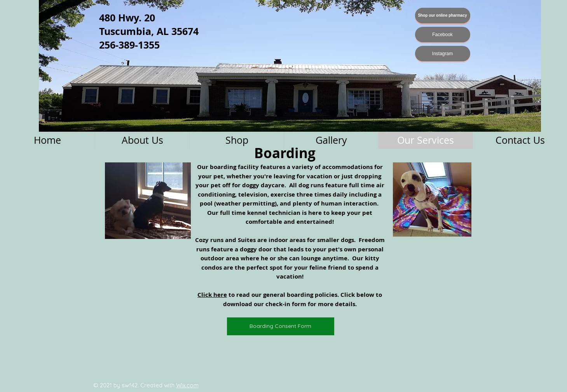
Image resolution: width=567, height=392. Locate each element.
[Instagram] (443, 54)
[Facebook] (443, 35)
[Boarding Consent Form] (281, 326)
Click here (212, 295)
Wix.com (187, 385)
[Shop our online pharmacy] (443, 16)
